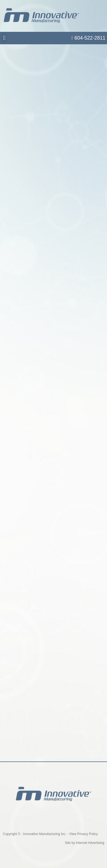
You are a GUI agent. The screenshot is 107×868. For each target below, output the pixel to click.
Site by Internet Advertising (85, 843)
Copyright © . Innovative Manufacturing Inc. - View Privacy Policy (50, 834)
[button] (4, 38)
